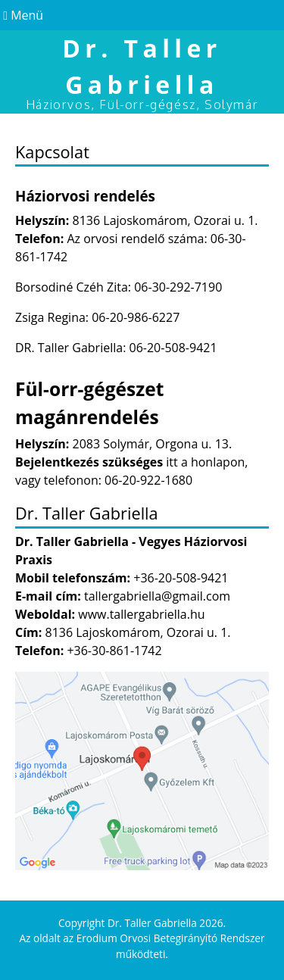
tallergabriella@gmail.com (157, 596)
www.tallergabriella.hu (141, 614)
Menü (22, 15)
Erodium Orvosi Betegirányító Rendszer (171, 938)
